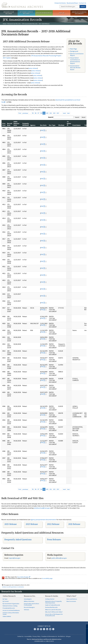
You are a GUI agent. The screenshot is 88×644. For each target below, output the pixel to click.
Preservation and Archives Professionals (32, 604)
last (68, 113)
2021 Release (74, 524)
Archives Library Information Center (11, 613)
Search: (51, 117)
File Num (61, 125)
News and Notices (72, 599)
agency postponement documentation (43, 520)
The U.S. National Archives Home (22, 5)
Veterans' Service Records (26, 13)
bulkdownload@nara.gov (42, 508)
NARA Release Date (16, 123)
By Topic (5, 599)
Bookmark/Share (72, 3)
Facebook (35, 629)
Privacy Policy (37, 636)
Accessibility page (47, 578)
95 (33, 113)
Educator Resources (44, 13)
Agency (33, 125)
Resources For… (30, 596)
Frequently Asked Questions (18, 540)
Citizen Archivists (60, 3)
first (20, 113)
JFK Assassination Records (30, 24)
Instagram (41, 629)
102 (54, 113)
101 (51, 113)
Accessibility (28, 636)
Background (74, 51)
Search (83, 6)
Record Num (10, 124)
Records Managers (29, 607)
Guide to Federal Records (53, 605)
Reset (84, 117)
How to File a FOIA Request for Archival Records (54, 615)
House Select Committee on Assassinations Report (75, 61)
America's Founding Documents (79, 13)
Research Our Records (9, 13)
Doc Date (43, 125)
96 (36, 113)
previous (25, 113)
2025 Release (11, 524)
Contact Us (82, 3)
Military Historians (29, 601)
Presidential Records (9, 608)
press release (33, 68)
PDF (42, 130)
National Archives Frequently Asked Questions (53, 602)
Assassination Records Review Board (75, 68)
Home (5, 24)
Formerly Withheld (26, 124)
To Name (69, 123)
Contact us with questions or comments (13, 587)
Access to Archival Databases (11, 610)
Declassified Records (51, 607)
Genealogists (28, 599)
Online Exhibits (7, 616)
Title (86, 125)
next (64, 113)
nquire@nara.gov (15, 558)
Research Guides (52, 596)
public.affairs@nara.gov (59, 558)
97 (38, 113)
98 (41, 113)
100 (47, 113)
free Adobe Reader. (24, 577)
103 (58, 113)
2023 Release (32, 524)
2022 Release (53, 524)
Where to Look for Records (53, 610)
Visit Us (62, 13)
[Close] (86, 626)
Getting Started (50, 599)
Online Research (9, 596)
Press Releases (54, 540)
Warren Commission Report (77, 54)
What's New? (71, 596)
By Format (6, 601)
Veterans (27, 610)
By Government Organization (11, 604)
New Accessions (71, 601)
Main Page (74, 49)
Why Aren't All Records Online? (54, 612)
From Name (77, 125)
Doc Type (52, 125)
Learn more (71, 641)
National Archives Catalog (10, 606)
